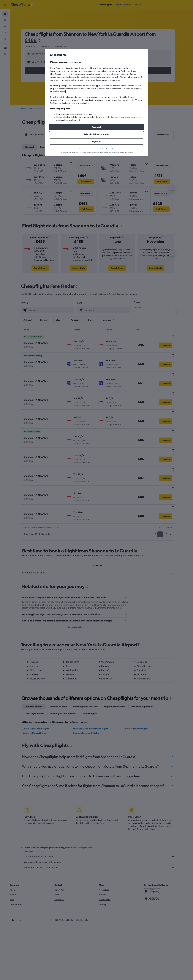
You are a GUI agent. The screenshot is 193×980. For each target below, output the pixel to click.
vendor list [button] (61, 92)
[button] (96, 127)
